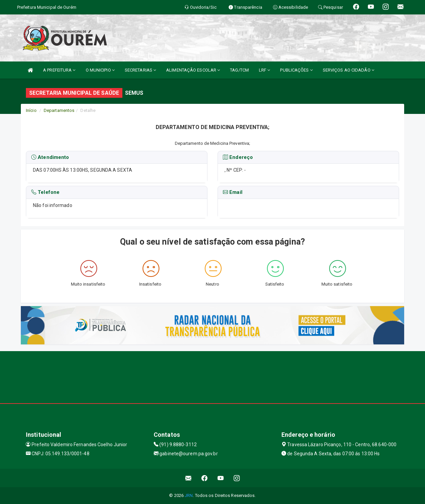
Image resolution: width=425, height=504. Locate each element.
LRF (265, 70)
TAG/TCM (239, 70)
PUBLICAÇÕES (296, 70)
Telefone (45, 193)
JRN (189, 495)
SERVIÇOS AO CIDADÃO (349, 70)
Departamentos (59, 110)
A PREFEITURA (59, 70)
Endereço (238, 157)
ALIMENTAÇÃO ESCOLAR (193, 70)
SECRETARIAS (140, 70)
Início (31, 110)
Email (233, 193)
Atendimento (50, 157)
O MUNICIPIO (100, 70)
